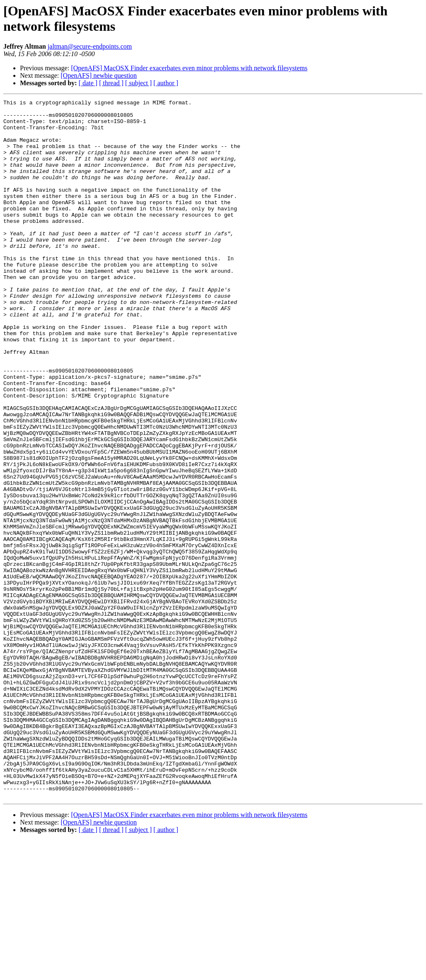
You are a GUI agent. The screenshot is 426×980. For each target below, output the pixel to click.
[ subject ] (139, 83)
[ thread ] (111, 83)
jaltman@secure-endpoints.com (90, 46)
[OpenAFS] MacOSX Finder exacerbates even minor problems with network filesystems (189, 68)
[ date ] (88, 83)
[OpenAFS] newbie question (99, 75)
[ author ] (166, 83)
